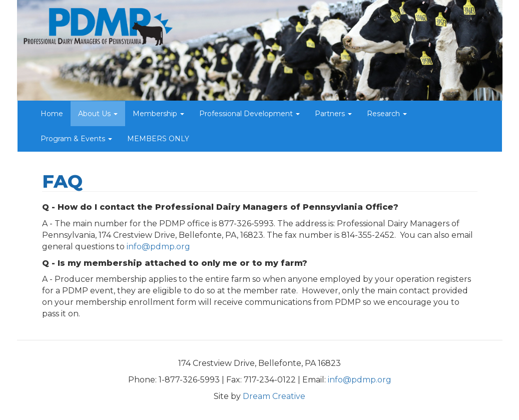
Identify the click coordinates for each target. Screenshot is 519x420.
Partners (333, 114)
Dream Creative (274, 396)
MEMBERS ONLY (158, 139)
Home (52, 114)
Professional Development (249, 114)
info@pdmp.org (158, 247)
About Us (98, 114)
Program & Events (76, 139)
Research (387, 114)
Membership (158, 114)
